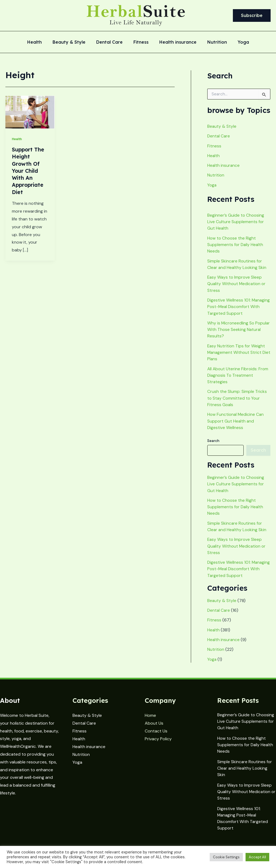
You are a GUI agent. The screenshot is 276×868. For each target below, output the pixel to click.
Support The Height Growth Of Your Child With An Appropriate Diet (28, 170)
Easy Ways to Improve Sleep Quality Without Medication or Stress (237, 283)
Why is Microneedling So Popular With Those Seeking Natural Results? (235, 334)
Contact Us (156, 735)
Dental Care (112, 42)
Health (41, 42)
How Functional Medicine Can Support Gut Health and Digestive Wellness (236, 425)
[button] (252, 16)
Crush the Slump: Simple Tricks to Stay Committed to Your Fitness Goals (237, 402)
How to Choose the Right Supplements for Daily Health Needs (236, 244)
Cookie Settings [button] (226, 857)
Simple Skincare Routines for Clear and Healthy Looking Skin (245, 771)
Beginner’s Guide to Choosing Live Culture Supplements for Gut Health (236, 221)
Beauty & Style (73, 42)
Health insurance (176, 42)
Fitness (141, 42)
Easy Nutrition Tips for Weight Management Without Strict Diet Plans (237, 357)
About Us (154, 727)
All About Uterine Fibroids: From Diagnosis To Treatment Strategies (238, 380)
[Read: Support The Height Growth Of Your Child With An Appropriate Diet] (30, 112)
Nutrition (213, 42)
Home (150, 720)
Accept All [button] (257, 857)
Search (213, 444)
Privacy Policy (158, 743)
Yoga (237, 42)
